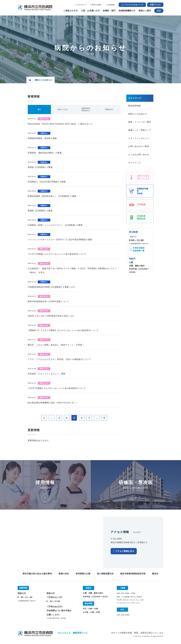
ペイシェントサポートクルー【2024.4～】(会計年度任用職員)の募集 (60, 240)
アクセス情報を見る (125, 551)
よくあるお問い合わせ (139, 155)
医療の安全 (64, 574)
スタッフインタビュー (139, 138)
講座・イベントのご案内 (140, 122)
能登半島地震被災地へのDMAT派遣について (48, 301)
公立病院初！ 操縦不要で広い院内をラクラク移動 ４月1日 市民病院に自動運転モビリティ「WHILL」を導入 (72, 270)
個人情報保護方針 (105, 574)
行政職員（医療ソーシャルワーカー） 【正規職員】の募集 (55, 225)
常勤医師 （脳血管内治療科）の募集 (45, 153)
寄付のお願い (97, 5)
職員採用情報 (134, 106)
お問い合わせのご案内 (139, 147)
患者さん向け (63, 109)
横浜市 (155, 574)
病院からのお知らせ (138, 114)
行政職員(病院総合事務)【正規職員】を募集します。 (52, 287)
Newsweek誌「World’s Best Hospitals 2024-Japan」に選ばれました (60, 124)
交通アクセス (155, 5)
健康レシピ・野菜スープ (140, 130)
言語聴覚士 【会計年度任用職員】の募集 (47, 182)
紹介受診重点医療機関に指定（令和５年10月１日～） (53, 403)
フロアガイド (81, 5)
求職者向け (109, 109)
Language (111, 5)
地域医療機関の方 (127, 11)
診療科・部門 (109, 11)
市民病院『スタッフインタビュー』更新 (47, 374)
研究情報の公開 (83, 574)
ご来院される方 (71, 11)
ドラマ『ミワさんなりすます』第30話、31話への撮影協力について (59, 359)
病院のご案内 (145, 11)
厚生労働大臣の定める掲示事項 (37, 574)
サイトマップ (134, 163)
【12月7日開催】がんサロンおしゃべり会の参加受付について (57, 388)
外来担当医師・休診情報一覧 (140, 250)
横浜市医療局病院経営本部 (133, 574)
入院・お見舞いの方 (90, 11)
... (52, 418)
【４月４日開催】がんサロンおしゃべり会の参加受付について (57, 254)
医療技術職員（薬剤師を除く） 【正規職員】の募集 (52, 196)
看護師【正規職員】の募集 (40, 211)
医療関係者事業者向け (86, 109)
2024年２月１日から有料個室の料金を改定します (51, 316)
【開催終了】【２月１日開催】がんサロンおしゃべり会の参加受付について (63, 330)
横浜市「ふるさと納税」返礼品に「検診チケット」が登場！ (56, 345)
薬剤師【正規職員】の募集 (40, 167)
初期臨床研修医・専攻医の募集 (42, 138)
